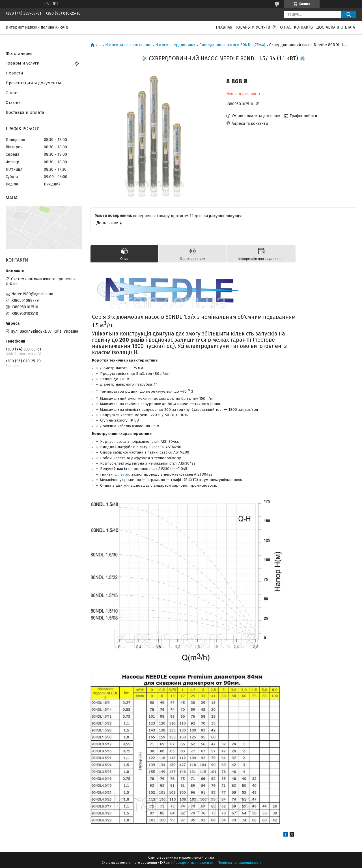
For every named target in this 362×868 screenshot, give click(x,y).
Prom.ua (208, 858)
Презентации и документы (33, 83)
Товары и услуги (253, 27)
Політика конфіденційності (239, 863)
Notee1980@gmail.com (32, 294)
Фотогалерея (19, 54)
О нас (285, 27)
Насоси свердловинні (175, 45)
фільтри (122, 474)
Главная (224, 27)
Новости (14, 73)
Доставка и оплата (336, 27)
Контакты (304, 27)
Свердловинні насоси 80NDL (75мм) (232, 45)
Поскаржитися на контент (194, 863)
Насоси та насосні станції (128, 45)
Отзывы (14, 102)
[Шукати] (349, 14)
